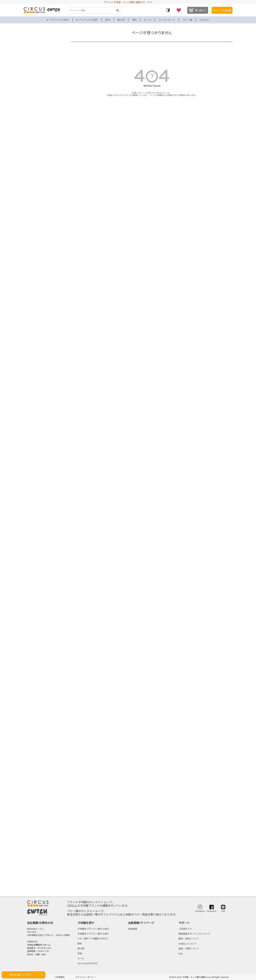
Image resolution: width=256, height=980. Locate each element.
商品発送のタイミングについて (194, 934)
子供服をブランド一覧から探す (93, 929)
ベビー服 (187, 20)
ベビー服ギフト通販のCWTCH (93, 938)
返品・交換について (189, 948)
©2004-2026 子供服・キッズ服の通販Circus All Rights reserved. (199, 977)
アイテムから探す (89, 20)
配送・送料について (189, 938)
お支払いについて (188, 944)
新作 (108, 20)
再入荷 (121, 20)
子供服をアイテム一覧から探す (93, 934)
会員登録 (133, 929)
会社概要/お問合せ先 (40, 923)
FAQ (181, 953)
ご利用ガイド (185, 929)
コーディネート (167, 20)
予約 (134, 20)
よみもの (204, 20)
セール (148, 20)
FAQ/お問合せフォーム (40, 945)
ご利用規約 (59, 977)
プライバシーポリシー (86, 977)
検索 (118, 10)
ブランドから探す (59, 20)
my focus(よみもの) (88, 963)
